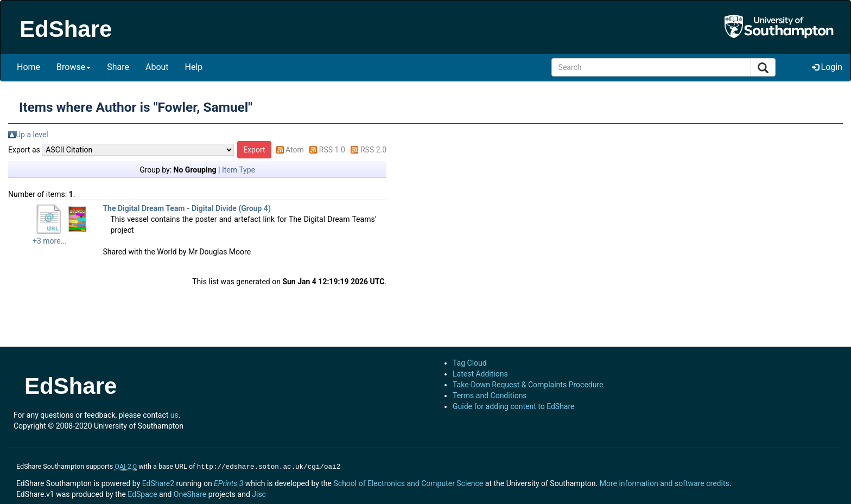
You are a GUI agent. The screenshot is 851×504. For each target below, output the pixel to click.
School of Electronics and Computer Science (408, 482)
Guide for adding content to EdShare (514, 406)
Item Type (239, 170)
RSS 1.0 (332, 150)
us (174, 415)
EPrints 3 (228, 482)
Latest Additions (480, 374)
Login (827, 67)
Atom (295, 150)
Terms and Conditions (490, 395)
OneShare (190, 493)
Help (194, 67)
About (157, 67)
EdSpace (142, 493)
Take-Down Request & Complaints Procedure (528, 385)
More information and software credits (665, 482)
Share (118, 67)
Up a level (32, 135)
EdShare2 (158, 482)
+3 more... (50, 241)
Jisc (259, 493)
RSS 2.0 (373, 150)
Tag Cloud (470, 363)
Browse (74, 67)
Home (28, 67)
